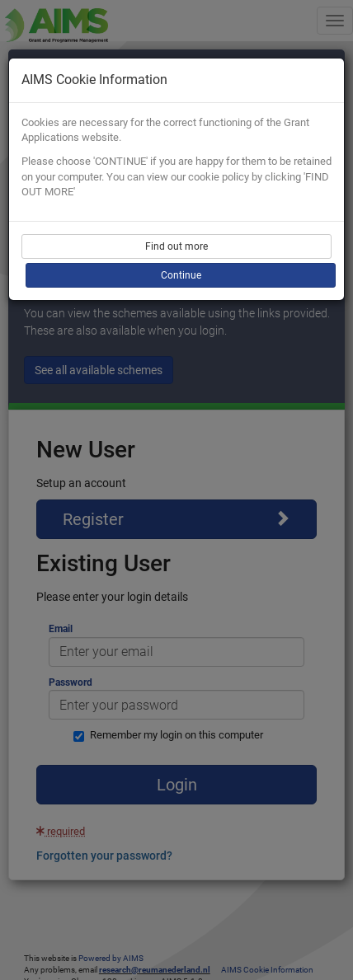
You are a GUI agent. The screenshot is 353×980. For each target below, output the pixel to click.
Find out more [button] (176, 246)
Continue (181, 275)
